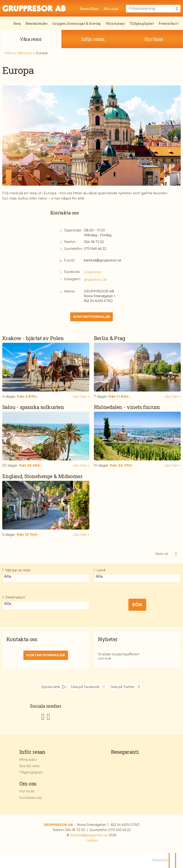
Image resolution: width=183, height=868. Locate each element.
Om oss (28, 783)
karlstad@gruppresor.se (103, 260)
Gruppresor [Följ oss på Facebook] (93, 272)
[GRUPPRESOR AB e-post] (89, 835)
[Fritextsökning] (150, 9)
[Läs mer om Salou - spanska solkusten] (46, 436)
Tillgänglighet (142, 23)
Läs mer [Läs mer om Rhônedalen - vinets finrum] (171, 465)
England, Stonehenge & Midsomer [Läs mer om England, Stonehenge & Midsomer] (42, 476)
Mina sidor (28, 760)
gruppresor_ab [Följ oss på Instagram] (95, 280)
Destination (14, 597)
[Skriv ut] (166, 554)
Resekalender (37, 23)
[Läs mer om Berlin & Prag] (137, 367)
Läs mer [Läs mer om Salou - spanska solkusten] (80, 465)
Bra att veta (29, 766)
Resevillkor (89, 9)
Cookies (91, 840)
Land (100, 570)
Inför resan (32, 752)
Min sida (111, 9)
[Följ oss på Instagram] (48, 716)
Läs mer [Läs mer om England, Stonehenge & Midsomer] (80, 534)
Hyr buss (27, 791)
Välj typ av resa (16, 570)
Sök (137, 605)
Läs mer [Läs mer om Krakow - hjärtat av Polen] (80, 396)
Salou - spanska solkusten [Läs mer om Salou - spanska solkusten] (33, 407)
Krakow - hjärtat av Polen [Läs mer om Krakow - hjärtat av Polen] (33, 338)
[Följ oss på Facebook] (43, 716)
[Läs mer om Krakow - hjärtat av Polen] (46, 367)
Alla (46, 576)
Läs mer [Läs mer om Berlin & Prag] (171, 396)
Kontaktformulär (92, 317)
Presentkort (168, 23)
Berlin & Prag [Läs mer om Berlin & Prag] (110, 338)
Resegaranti (125, 752)
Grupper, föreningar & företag (77, 23)
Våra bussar (115, 23)
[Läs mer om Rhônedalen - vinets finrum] (137, 436)
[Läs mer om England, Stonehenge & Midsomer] (46, 505)
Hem (17, 23)
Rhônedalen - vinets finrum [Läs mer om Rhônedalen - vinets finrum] (127, 407)
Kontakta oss (30, 798)
